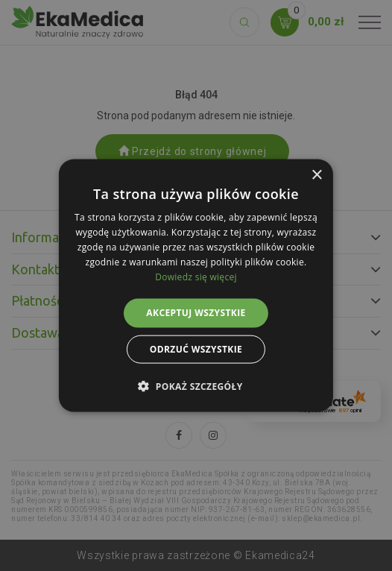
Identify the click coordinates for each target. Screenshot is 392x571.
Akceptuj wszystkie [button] (196, 313)
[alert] (196, 285)
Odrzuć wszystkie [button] (196, 348)
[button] (196, 385)
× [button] (316, 176)
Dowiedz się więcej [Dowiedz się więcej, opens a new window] (196, 276)
